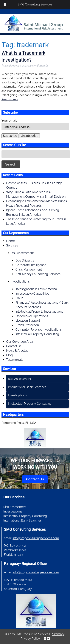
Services (12, 245)
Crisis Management (29, 269)
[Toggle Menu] (5, 5)
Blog (9, 355)
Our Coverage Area (20, 342)
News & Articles (17, 351)
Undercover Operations (32, 316)
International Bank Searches (27, 387)
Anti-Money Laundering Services (38, 274)
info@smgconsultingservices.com (36, 538)
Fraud (20, 298)
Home (10, 241)
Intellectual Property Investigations (39, 312)
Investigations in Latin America (36, 289)
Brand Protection (27, 325)
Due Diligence (25, 260)
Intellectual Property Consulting (37, 334)
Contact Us (14, 346)
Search (11, 164)
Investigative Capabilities (32, 294)
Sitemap (58, 634)
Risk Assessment (22, 253)
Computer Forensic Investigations (39, 330)
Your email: (9, 121)
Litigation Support (28, 321)
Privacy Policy (30, 639)
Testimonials (15, 360)
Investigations (20, 282)
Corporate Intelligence (31, 265)
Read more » (10, 99)
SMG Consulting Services (35, 4)
